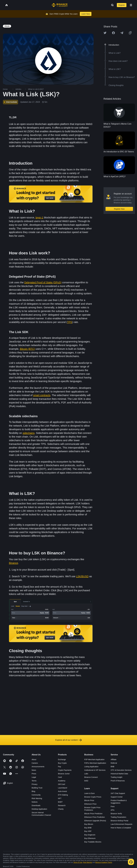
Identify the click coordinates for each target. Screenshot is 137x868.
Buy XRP (88, 831)
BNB (113, 767)
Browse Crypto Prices (93, 797)
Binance (13, 563)
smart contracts (42, 395)
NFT (60, 798)
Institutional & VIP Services (95, 770)
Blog (33, 791)
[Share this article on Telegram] (122, 33)
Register (122, 5)
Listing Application (91, 767)
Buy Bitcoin (89, 824)
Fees (113, 806)
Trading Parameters (118, 817)
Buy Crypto (62, 763)
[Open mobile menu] (131, 5)
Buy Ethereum (90, 838)
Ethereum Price (90, 804)
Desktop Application (39, 809)
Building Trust (37, 788)
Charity (61, 809)
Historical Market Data (119, 774)
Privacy (35, 784)
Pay (59, 767)
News (34, 770)
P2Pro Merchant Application (95, 763)
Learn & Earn (90, 793)
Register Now (119, 209)
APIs (113, 810)
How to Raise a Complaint (121, 828)
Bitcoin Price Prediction (93, 814)
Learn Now (86, 14)
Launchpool (62, 788)
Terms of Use (78, 862)
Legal (34, 777)
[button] (131, 5)
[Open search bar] (112, 5)
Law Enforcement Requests (122, 824)
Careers (35, 763)
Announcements (38, 767)
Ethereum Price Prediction (95, 817)
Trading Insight (116, 777)
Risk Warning (37, 798)
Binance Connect (91, 777)
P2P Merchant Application (94, 759)
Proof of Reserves (118, 781)
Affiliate (114, 759)
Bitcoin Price (89, 800)
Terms (34, 781)
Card (60, 777)
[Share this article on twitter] (105, 33)
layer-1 (39, 218)
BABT (60, 802)
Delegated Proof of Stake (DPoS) (43, 282)
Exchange (62, 759)
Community (36, 795)
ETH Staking (63, 795)
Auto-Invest (62, 791)
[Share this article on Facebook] (113, 33)
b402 (86, 781)
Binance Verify (116, 814)
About (34, 759)
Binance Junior (64, 774)
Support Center (117, 797)
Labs (86, 774)
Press (34, 774)
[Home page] (60, 5)
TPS (70, 322)
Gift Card (61, 784)
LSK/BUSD (82, 576)
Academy (62, 781)
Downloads (36, 805)
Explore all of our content (69, 740)
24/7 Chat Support (118, 793)
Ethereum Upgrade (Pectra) (95, 821)
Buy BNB (88, 828)
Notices (35, 802)
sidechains (29, 433)
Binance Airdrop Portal (119, 821)
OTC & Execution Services (121, 770)
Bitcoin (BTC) (27, 349)
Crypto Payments (65, 770)
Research (62, 805)
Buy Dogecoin (90, 835)
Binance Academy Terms (104, 862)
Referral (114, 763)
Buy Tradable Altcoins (93, 842)
